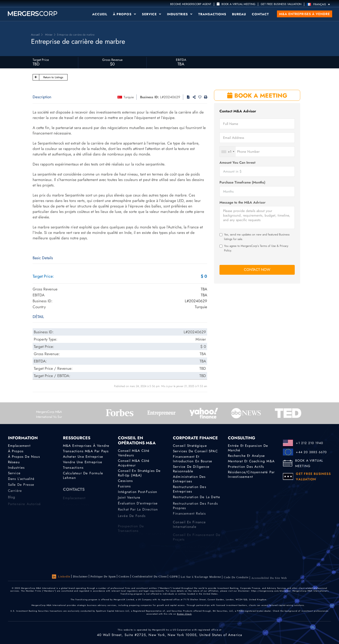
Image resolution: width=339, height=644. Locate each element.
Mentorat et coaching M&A (251, 461)
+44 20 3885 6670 (311, 452)
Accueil (100, 14)
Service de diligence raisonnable (191, 469)
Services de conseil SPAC (195, 451)
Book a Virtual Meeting (236, 4)
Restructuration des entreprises (190, 492)
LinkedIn (61, 577)
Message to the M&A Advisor (243, 203)
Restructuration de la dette (197, 499)
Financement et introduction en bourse (193, 459)
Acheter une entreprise (83, 457)
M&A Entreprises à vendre (305, 14)
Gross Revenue (112, 60)
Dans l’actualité (21, 481)
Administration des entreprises (189, 480)
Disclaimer (80, 577)
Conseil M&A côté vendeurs (134, 453)
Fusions (124, 487)
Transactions (212, 14)
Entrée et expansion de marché (248, 448)
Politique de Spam (103, 577)
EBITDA (181, 60)
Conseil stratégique (190, 446)
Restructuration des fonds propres (195, 512)
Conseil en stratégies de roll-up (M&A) (139, 473)
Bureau (239, 14)
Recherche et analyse (246, 456)
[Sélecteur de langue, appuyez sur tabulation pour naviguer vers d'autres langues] (320, 4)
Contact (260, 14)
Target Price (41, 60)
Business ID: (150, 97)
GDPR (174, 578)
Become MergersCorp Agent (191, 4)
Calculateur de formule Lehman (83, 478)
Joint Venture (129, 499)
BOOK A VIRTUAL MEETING (309, 463)
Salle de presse (21, 488)
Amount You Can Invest (237, 163)
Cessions (125, 481)
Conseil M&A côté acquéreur (134, 463)
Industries (180, 14)
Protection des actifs (246, 467)
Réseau (14, 462)
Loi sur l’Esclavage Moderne (201, 579)
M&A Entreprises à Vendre (86, 446)
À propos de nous (24, 457)
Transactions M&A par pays (86, 451)
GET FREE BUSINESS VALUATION (281, 4)
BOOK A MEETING (257, 96)
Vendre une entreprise (83, 462)
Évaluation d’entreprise (138, 506)
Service (152, 14)
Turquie (129, 97)
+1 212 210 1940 (309, 443)
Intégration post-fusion (138, 493)
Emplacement (19, 446)
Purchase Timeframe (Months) (242, 182)
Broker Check (184, 614)
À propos (125, 14)
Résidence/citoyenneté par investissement (251, 476)
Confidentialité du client (150, 577)
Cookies (124, 577)
